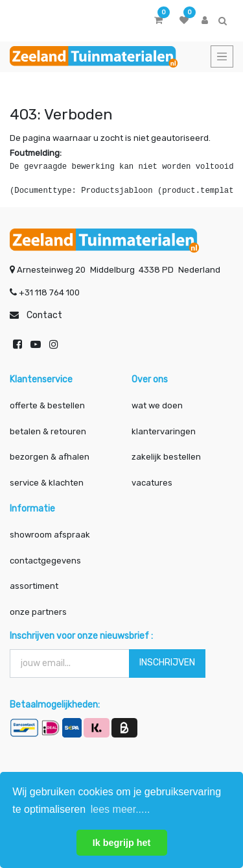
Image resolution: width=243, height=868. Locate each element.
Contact (44, 315)
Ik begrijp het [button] (122, 843)
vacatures (152, 483)
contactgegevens (45, 561)
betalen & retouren (48, 431)
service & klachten (47, 483)
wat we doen (157, 405)
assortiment (34, 586)
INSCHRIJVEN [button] (167, 663)
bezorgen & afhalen (50, 457)
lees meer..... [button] (121, 809)
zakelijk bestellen (166, 457)
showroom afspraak (50, 535)
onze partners (38, 612)
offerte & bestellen (48, 405)
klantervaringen (164, 431)
